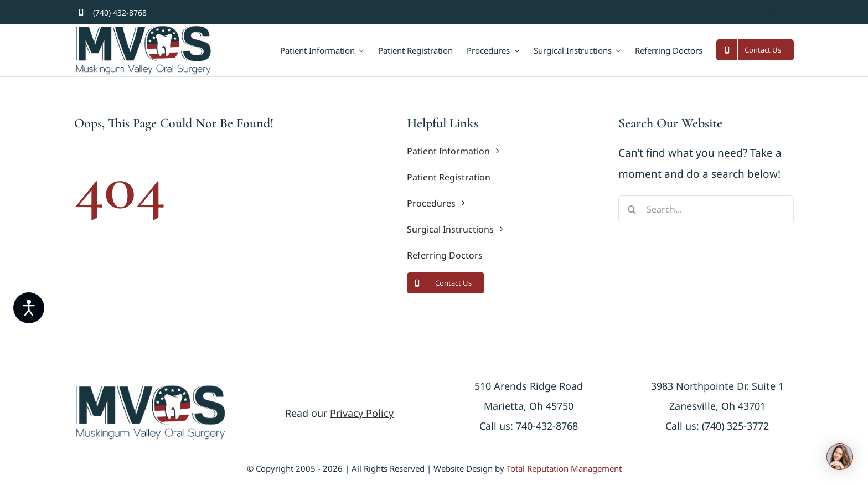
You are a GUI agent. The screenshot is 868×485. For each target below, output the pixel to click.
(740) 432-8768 (120, 12)
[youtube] (790, 12)
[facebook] (754, 12)
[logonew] (151, 389)
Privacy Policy (362, 413)
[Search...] (706, 209)
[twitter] (772, 12)
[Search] (632, 209)
